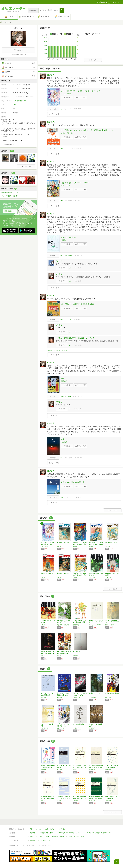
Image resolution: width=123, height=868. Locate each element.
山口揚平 (76, 801)
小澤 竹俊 (92, 770)
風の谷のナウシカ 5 (63, 542)
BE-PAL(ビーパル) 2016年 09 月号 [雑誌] (78, 304)
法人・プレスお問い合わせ (55, 837)
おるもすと (76, 652)
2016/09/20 (78, 201)
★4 (62, 149)
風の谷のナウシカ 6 (47, 573)
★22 (62, 201)
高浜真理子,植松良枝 (63, 625)
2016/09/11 (78, 256)
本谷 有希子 (60, 697)
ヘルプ (32, 837)
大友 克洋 (92, 577)
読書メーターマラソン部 (10, 192)
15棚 (15, 105)
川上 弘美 (64, 442)
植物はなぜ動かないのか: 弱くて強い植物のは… (96, 798)
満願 (63, 378)
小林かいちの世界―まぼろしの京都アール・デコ (47, 654)
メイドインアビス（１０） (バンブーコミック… (47, 544)
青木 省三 (76, 770)
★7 (62, 320)
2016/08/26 (78, 396)
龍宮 (63, 439)
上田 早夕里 (77, 697)
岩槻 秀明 (76, 625)
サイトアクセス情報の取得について (99, 833)
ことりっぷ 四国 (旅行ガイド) (73, 482)
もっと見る (93, 60)
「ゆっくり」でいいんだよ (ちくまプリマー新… (64, 798)
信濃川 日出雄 (65, 185)
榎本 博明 (108, 770)
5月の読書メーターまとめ (18, 54)
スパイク (59, 261)
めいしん (51, 75)
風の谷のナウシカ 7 (63, 573)
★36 (62, 396)
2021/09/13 (77, 109)
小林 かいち (44, 656)
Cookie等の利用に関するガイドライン (71, 833)
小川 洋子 (76, 728)
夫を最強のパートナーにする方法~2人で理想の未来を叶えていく (88, 130)
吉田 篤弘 (76, 656)
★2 (70, 268)
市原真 (43, 801)
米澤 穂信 (64, 381)
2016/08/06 (78, 458)
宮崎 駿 (59, 546)
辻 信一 (59, 801)
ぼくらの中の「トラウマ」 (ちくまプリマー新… (80, 767)
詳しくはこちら (10, 211)
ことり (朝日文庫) (78, 724)
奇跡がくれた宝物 (68, 237)
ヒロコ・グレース (67, 133)
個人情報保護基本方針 (47, 833)
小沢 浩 (63, 240)
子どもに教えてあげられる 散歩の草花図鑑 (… (80, 623)
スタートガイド (50, 829)
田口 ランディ (110, 625)
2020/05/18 (77, 149)
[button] (62, 10)
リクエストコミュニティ (76, 837)
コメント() (68, 109)
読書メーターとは (36, 829)
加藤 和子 (60, 656)
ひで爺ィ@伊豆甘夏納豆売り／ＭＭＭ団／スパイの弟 (75, 338)
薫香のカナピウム (95, 693)
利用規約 (62, 829)
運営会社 (33, 833)
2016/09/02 (77, 320)
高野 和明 (92, 728)
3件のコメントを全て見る (57, 350)
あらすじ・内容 (80, 97)
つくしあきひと (66, 94)
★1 (62, 109)
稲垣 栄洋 (92, 801)
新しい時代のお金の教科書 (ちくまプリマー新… (80, 798)
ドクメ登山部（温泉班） (10, 196)
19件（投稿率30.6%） (21, 101)
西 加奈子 (108, 697)
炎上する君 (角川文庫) (112, 693)
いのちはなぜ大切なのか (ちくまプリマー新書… (96, 767)
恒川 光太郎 (60, 728)
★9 (62, 497)
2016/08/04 (77, 497)
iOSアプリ (46, 840)
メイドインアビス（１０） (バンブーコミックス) (81, 91)
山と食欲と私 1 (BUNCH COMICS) (75, 183)
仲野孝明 (43, 770)
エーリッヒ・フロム (95, 625)
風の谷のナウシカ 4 (111, 542)
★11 (62, 256)
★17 (62, 458)
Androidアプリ (34, 840)
